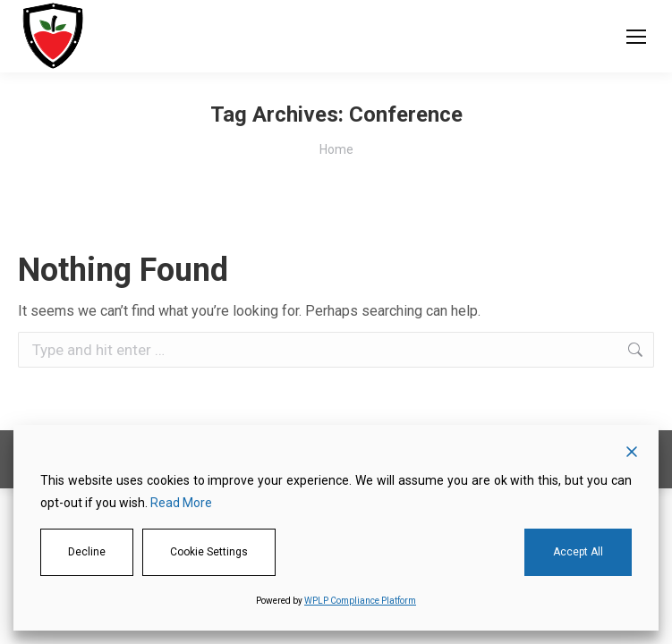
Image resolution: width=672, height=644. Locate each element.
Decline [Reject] (87, 552)
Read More (181, 503)
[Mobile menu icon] (636, 37)
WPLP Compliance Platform (360, 601)
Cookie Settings (209, 552)
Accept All (578, 552)
